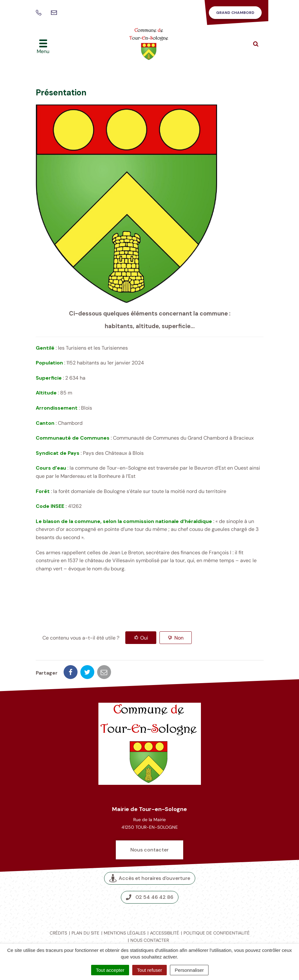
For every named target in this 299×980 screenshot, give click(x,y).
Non (179, 638)
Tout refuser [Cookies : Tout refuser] (149, 970)
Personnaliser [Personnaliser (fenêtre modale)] (189, 970)
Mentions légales (125, 933)
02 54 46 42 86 (150, 897)
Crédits (58, 933)
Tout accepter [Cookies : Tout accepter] (110, 970)
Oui (144, 638)
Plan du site (85, 933)
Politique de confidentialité (217, 933)
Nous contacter (149, 850)
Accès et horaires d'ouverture (150, 878)
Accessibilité (165, 933)
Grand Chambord (235, 13)
